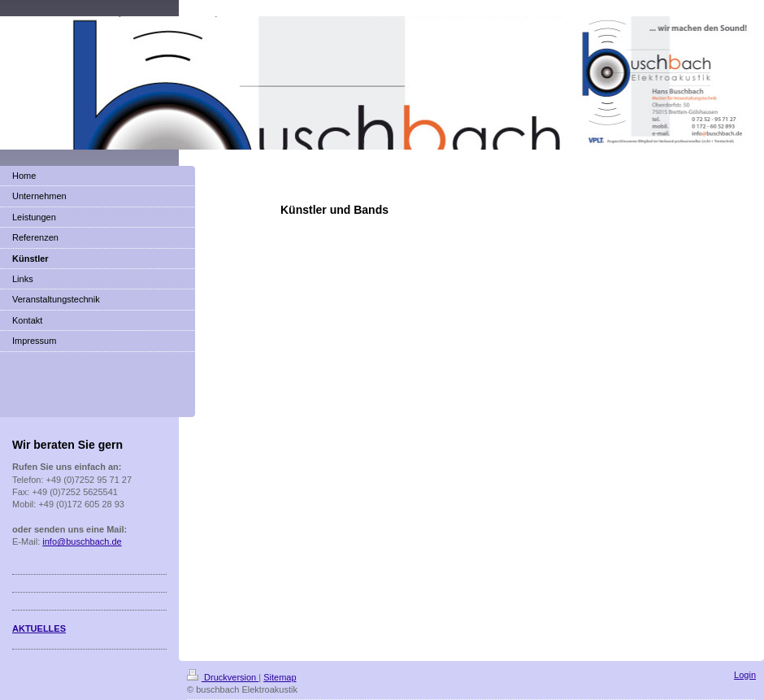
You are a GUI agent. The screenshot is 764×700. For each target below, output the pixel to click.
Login (745, 675)
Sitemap (280, 677)
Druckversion (223, 677)
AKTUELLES (39, 628)
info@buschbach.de (82, 541)
